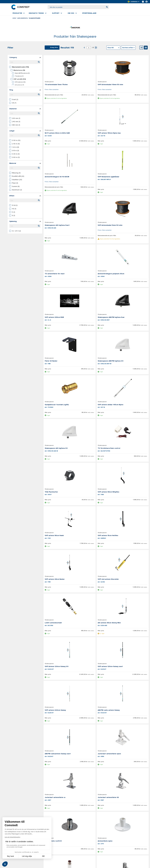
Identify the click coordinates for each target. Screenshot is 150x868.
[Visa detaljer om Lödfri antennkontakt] (61, 453)
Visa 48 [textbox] (111, 48)
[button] (134, 2)
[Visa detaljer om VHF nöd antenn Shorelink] (131, 408)
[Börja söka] (106, 7)
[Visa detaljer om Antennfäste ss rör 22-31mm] (61, 681)
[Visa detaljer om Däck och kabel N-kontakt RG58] (131, 727)
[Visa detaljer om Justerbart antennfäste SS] (61, 590)
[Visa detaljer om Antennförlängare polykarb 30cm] (61, 225)
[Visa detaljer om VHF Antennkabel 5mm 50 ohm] (96, 173)
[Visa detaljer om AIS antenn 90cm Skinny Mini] (96, 453)
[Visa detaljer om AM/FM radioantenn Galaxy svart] (61, 545)
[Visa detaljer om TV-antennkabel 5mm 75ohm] (61, 68)
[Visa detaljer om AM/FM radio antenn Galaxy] (131, 499)
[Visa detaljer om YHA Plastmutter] (61, 362)
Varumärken (22, 19)
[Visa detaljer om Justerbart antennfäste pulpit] (96, 636)
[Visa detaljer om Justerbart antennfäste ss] (131, 545)
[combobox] (78, 7)
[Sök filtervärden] (25, 63)
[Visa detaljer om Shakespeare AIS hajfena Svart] (61, 173)
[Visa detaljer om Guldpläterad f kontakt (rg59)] (131, 271)
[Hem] (22, 7)
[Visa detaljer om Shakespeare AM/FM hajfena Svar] (131, 225)
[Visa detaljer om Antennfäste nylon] (131, 590)
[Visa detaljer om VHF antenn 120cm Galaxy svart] (61, 499)
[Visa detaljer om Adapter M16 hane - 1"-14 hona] (96, 681)
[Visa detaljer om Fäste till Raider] (61, 271)
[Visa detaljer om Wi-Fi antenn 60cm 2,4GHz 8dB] (131, 68)
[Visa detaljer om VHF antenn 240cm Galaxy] (96, 499)
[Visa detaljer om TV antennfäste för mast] (131, 173)
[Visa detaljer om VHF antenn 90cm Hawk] (131, 362)
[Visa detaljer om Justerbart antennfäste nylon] (96, 545)
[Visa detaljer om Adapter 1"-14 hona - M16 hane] (131, 681)
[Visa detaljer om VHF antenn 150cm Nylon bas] (61, 120)
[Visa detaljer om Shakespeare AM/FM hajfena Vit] (96, 271)
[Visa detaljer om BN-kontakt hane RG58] (131, 773)
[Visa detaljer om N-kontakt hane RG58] (61, 773)
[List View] (141, 48)
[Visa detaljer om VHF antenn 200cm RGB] (96, 225)
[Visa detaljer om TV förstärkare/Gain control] (131, 316)
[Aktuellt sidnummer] (89, 48)
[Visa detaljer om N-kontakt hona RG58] (96, 773)
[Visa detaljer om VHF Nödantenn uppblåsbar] (131, 120)
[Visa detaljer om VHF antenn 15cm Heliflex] (61, 408)
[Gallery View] (146, 48)
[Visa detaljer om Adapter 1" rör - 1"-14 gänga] (61, 727)
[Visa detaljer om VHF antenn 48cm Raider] (96, 408)
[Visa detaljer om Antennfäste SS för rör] (96, 727)
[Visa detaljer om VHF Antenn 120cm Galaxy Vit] (131, 453)
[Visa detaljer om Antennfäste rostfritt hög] (61, 636)
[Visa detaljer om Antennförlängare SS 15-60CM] (96, 120)
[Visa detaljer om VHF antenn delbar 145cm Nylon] (61, 316)
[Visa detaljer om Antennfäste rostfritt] (96, 590)
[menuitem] (19, 14)
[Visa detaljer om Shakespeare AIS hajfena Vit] (96, 316)
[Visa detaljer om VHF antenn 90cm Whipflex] (96, 362)
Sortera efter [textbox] (128, 48)
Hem (14, 19)
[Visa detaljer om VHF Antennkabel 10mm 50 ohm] (96, 68)
